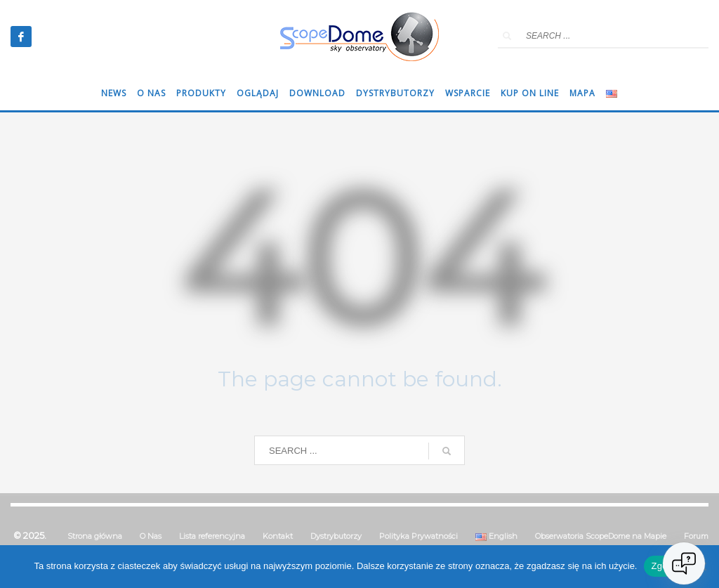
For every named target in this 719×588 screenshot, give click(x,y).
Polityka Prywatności (418, 536)
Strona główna (95, 536)
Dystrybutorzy (336, 536)
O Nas (151, 536)
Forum (696, 536)
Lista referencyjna (212, 536)
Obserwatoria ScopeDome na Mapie (601, 536)
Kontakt (278, 536)
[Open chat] (684, 563)
